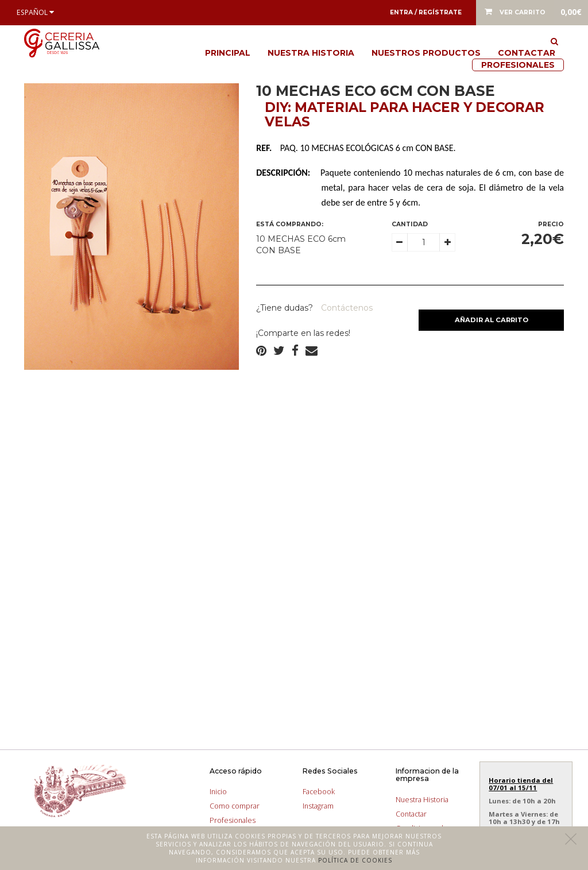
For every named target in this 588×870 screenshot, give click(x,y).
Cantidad (410, 224)
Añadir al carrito (492, 320)
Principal (228, 53)
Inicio (218, 792)
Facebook (319, 792)
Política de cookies (355, 860)
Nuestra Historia (311, 53)
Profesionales (518, 65)
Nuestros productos (426, 53)
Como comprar (235, 806)
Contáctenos (346, 308)
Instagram (318, 806)
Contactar (527, 53)
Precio (551, 224)
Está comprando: (290, 224)
